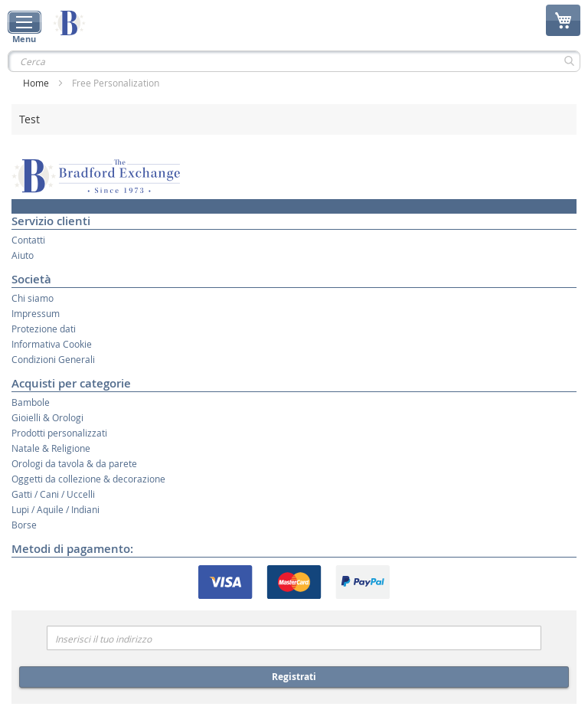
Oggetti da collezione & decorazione (88, 479)
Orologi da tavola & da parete (74, 463)
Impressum (36, 313)
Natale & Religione (51, 448)
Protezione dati (44, 329)
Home (37, 83)
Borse (24, 525)
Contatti (28, 240)
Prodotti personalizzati (59, 433)
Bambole (31, 402)
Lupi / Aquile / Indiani (56, 509)
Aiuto (23, 255)
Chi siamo (33, 298)
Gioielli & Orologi (47, 417)
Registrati (294, 677)
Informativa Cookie (52, 344)
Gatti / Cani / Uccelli (53, 494)
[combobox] (294, 61)
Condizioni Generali (53, 359)
